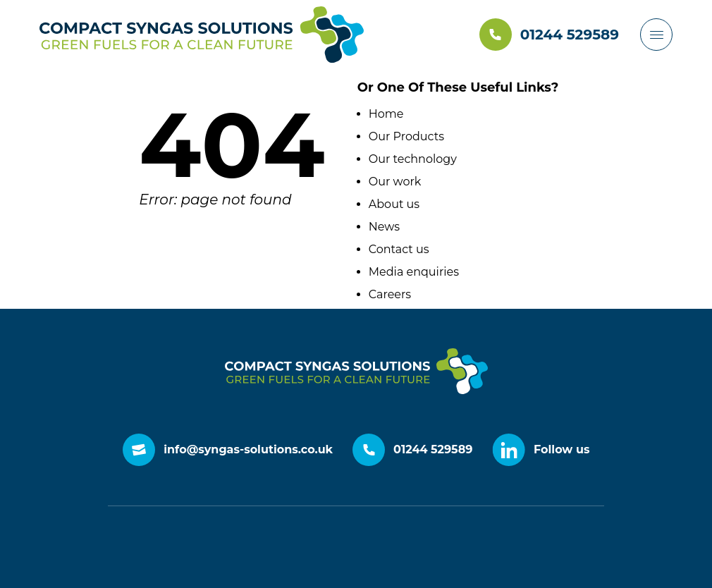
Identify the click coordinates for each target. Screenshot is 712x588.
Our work (395, 182)
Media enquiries (414, 272)
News (384, 227)
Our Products (406, 136)
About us (394, 204)
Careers (390, 294)
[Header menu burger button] (656, 35)
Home (386, 114)
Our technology (413, 159)
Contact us (399, 249)
